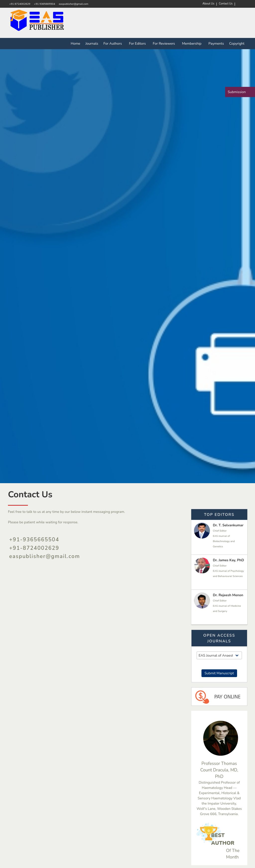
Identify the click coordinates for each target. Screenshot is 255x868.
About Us (208, 4)
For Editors (138, 44)
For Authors (114, 44)
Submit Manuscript (219, 673)
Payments (216, 44)
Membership (193, 44)
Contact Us (226, 4)
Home (75, 44)
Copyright (237, 44)
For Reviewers (165, 44)
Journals (92, 44)
